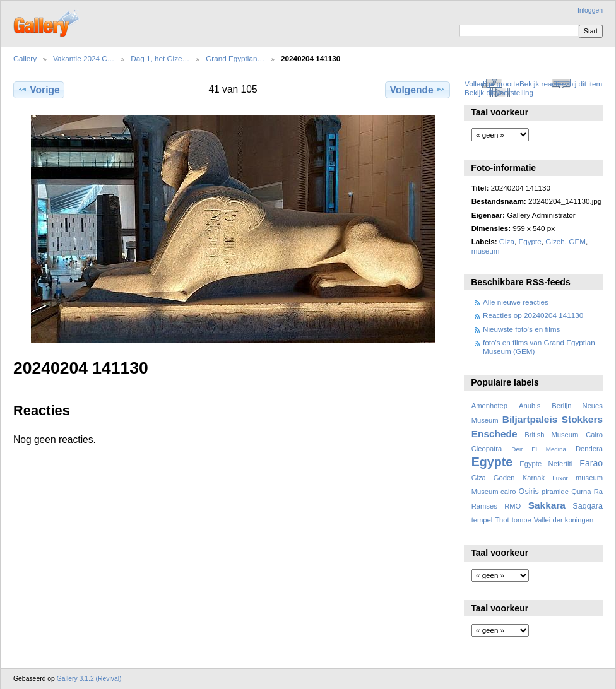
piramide (555, 492)
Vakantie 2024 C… (84, 58)
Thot (502, 520)
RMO (512, 506)
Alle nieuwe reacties (516, 302)
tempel (482, 520)
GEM (577, 241)
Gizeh (555, 241)
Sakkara (547, 505)
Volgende (418, 90)
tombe (522, 520)
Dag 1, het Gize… (160, 58)
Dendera (589, 449)
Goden (504, 478)
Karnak (534, 478)
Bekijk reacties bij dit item (561, 84)
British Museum (551, 435)
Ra (598, 492)
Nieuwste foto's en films (521, 329)
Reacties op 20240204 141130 (533, 315)
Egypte (530, 241)
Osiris (529, 492)
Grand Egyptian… (235, 58)
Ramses (484, 506)
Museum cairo (494, 492)
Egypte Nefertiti (546, 464)
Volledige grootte (492, 84)
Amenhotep (489, 406)
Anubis (530, 406)
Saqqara (588, 506)
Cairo (594, 435)
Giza (507, 241)
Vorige (38, 90)
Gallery (25, 58)
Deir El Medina (539, 449)
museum (486, 251)
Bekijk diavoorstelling (499, 92)
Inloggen (590, 10)
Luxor (560, 478)
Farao (591, 463)
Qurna (581, 492)
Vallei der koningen (564, 520)
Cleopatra (487, 449)
